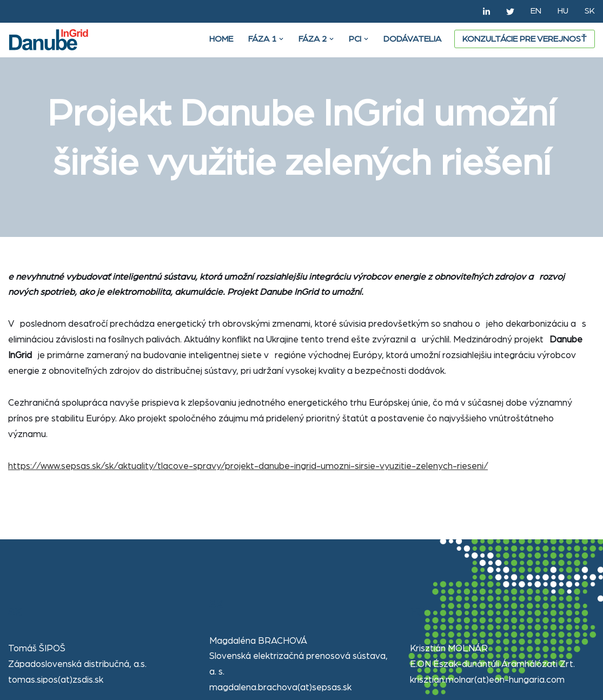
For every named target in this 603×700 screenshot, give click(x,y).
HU (563, 11)
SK (590, 11)
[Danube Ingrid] (51, 40)
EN (536, 11)
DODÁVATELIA (412, 39)
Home (221, 39)
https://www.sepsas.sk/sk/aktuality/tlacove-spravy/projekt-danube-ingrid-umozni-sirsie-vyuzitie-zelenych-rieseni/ (248, 466)
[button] (281, 39)
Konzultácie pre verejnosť (525, 39)
